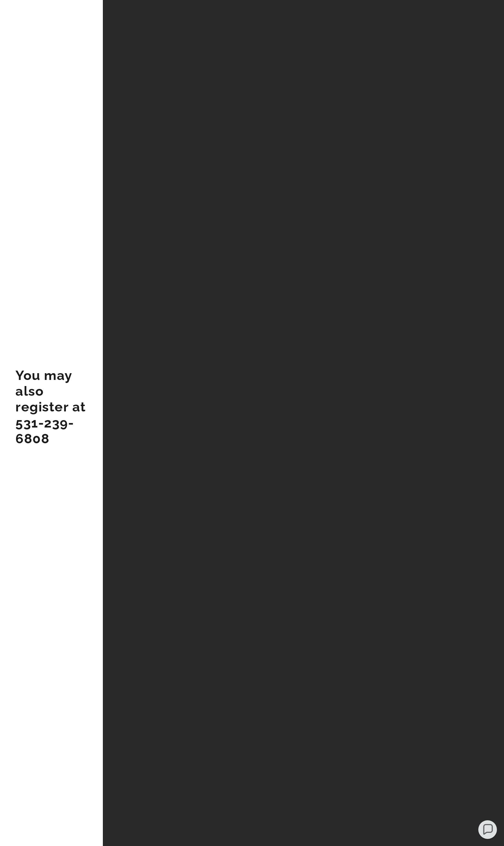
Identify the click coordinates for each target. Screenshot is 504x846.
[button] (488, 830)
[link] (51, 441)
